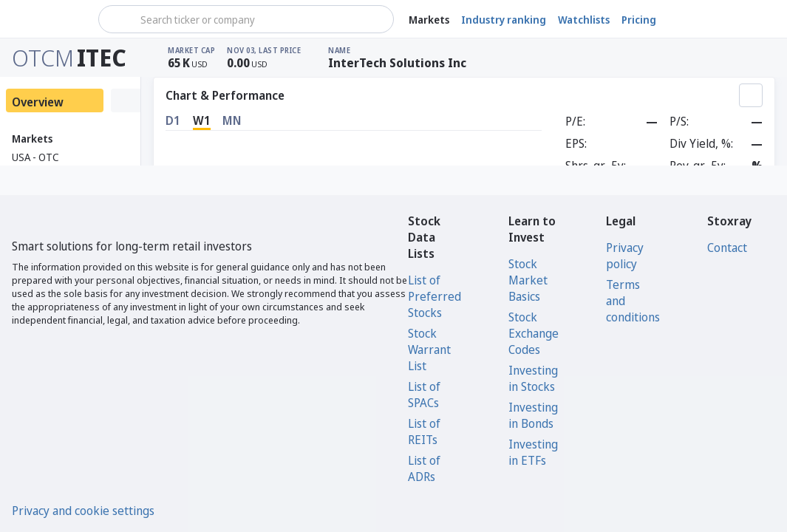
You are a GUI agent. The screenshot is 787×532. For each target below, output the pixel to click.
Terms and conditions (633, 301)
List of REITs (424, 432)
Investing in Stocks (533, 378)
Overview (38, 102)
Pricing (639, 20)
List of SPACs (424, 395)
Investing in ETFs (533, 452)
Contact (727, 248)
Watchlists (584, 20)
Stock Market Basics (528, 280)
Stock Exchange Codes (534, 333)
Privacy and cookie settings (83, 511)
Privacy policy (625, 256)
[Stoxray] (48, 19)
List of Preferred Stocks (435, 296)
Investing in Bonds (533, 415)
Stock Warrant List (429, 349)
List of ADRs (424, 468)
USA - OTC (35, 157)
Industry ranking (504, 20)
